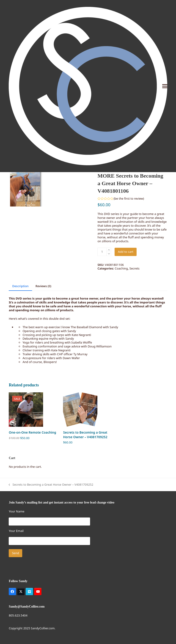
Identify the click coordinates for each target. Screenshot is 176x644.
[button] (165, 86)
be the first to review (129, 199)
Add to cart (125, 252)
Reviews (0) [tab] (43, 286)
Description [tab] (20, 286)
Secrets (135, 268)
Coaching (121, 268)
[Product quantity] (102, 252)
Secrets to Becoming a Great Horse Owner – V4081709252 (51, 485)
